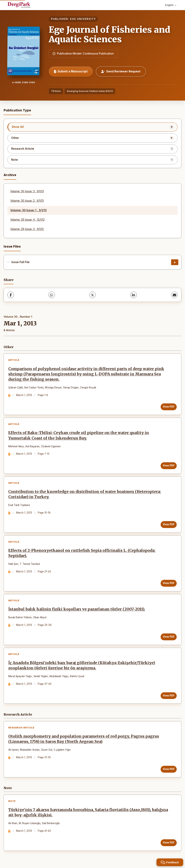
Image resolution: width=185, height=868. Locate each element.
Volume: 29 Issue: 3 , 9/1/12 (27, 229)
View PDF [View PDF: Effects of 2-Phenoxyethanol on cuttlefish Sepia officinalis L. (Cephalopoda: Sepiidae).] (169, 583)
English (171, 5)
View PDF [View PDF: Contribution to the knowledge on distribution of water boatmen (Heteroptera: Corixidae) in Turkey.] (169, 524)
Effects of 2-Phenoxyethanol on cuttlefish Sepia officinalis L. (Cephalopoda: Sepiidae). (82, 553)
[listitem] (92, 127)
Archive (10, 175)
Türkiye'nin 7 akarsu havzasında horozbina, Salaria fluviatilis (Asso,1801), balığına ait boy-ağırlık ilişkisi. (88, 812)
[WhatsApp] (52, 295)
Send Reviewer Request (121, 71)
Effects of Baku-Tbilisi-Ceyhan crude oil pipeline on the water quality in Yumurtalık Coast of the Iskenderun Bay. (79, 435)
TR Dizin (56, 91)
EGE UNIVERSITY (83, 19)
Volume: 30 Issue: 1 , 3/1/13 (28, 210)
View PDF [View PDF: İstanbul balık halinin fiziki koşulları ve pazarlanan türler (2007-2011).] (169, 637)
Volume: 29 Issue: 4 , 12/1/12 (27, 220)
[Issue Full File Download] (175, 262)
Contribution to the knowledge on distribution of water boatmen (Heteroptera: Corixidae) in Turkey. (85, 494)
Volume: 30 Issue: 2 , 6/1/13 (27, 201)
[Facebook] (11, 295)
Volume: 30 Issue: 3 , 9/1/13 (27, 191)
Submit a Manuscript (71, 71)
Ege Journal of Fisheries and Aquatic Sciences (109, 34)
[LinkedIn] (134, 295)
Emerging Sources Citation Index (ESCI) (90, 91)
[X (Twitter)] (92, 295)
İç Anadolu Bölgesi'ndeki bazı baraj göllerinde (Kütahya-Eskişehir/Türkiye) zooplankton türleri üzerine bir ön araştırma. (82, 665)
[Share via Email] (174, 295)
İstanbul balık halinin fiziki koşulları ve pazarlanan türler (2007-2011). (77, 609)
